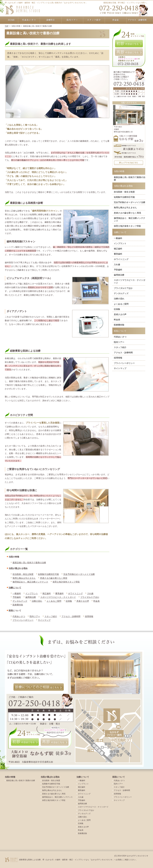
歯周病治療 (31, 597)
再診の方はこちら (129, 52)
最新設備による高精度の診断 (27, 203)
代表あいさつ (19, 616)
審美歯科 (59, 593)
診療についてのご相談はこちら (39, 687)
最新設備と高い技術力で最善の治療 (29, 563)
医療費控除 (18, 605)
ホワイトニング (75, 593)
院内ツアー (35, 616)
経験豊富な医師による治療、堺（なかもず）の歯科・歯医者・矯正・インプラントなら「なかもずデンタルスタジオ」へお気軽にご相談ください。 (78, 860)
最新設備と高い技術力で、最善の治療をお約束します (40, 44)
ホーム (12, 20)
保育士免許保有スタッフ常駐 (66, 582)
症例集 (69, 601)
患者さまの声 (83, 601)
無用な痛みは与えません (24, 578)
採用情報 (89, 616)
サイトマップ (44, 620)
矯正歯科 (47, 593)
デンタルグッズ (20, 601)
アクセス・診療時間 (71, 616)
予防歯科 (17, 597)
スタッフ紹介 (51, 616)
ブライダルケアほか (90, 597)
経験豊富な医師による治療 (25, 351)
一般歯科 (17, 593)
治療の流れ (37, 601)
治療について (15, 588)
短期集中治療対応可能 (48, 574)
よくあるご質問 (54, 601)
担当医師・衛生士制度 (23, 574)
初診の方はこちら (129, 44)
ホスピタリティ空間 (21, 415)
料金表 (97, 601)
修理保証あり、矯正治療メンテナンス (30, 582)
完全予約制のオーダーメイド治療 (79, 574)
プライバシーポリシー (23, 620)
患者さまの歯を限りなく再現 (54, 578)
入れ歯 (90, 593)
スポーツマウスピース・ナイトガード (58, 597)
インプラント (32, 593)
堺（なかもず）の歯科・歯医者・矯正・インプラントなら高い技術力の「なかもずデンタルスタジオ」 (46, 3)
